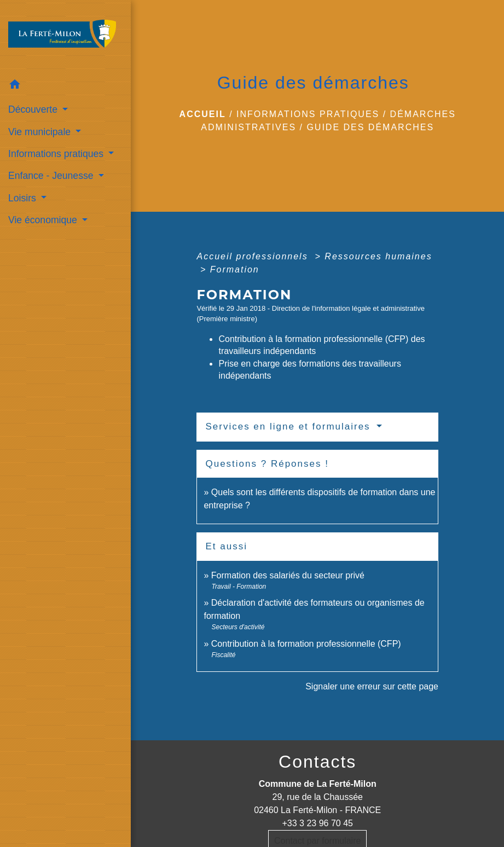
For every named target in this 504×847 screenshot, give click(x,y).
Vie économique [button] (44, 220)
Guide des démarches (370, 127)
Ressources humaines (378, 256)
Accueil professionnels (254, 256)
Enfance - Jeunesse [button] (52, 176)
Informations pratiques (308, 114)
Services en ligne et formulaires (289, 427)
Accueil (203, 114)
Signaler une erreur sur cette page (372, 686)
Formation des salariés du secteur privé (288, 575)
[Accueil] (65, 37)
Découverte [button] (34, 109)
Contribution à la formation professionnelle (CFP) (306, 644)
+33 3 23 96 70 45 (317, 823)
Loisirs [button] (24, 198)
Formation (235, 269)
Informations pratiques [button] (57, 154)
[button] (65, 86)
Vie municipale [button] (41, 132)
